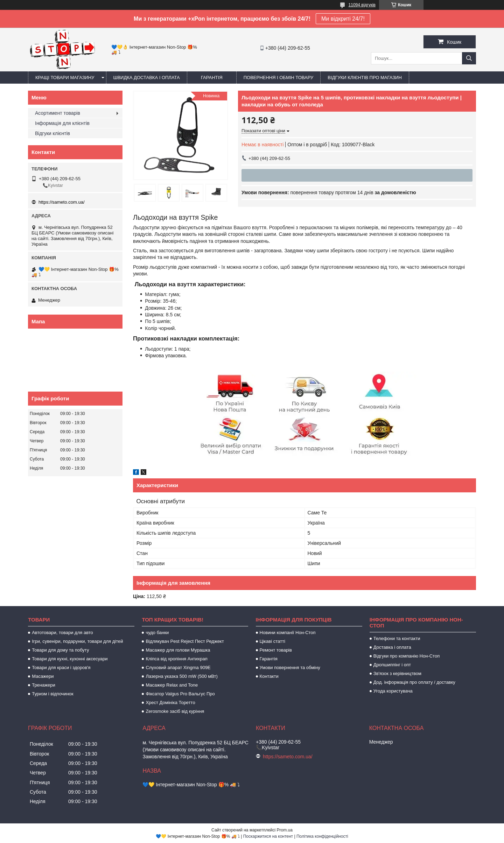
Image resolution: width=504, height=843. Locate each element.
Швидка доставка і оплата (147, 78)
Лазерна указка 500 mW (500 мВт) (181, 676)
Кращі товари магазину (65, 78)
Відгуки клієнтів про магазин (365, 78)
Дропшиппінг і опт (392, 665)
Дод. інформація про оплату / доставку (414, 682)
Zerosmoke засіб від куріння (175, 711)
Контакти (269, 676)
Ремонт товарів (276, 650)
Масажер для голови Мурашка (178, 650)
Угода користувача (393, 691)
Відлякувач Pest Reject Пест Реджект (185, 641)
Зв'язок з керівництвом (397, 673)
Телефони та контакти (397, 638)
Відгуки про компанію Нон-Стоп (407, 656)
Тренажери (44, 685)
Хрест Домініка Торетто (170, 702)
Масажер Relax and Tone (172, 685)
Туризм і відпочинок (53, 694)
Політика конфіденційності (322, 836)
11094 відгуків (362, 5)
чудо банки (157, 633)
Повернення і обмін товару (279, 78)
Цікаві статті (272, 641)
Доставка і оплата (392, 647)
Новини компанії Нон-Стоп (288, 633)
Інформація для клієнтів (62, 123)
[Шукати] (469, 58)
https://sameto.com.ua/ (62, 202)
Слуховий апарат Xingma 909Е (178, 668)
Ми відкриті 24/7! (343, 19)
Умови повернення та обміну (290, 668)
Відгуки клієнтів (52, 133)
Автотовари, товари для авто (62, 633)
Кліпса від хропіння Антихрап (176, 659)
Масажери (43, 676)
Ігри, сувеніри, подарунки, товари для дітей (77, 641)
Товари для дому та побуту (60, 650)
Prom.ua (285, 830)
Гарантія (212, 78)
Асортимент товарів (58, 113)
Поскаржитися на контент (268, 836)
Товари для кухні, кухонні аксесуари (70, 659)
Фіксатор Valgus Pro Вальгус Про (180, 694)
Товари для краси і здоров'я (61, 668)
